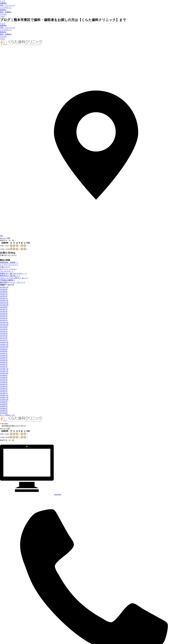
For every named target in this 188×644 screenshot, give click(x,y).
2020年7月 (4, 353)
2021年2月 (4, 338)
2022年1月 (4, 320)
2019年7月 (4, 380)
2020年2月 (4, 364)
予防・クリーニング (8, 5)
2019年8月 (4, 378)
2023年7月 (4, 294)
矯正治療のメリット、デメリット (13, 282)
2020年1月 (4, 367)
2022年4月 (4, 314)
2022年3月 (4, 316)
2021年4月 (4, 334)
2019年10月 (4, 373)
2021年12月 (4, 323)
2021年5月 (4, 331)
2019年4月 (4, 386)
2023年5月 (4, 296)
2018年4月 (4, 413)
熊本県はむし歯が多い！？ (10, 276)
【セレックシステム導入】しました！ (14, 278)
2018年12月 (4, 395)
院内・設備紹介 (6, 12)
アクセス (3, 14)
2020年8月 (4, 351)
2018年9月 (4, 402)
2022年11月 (4, 303)
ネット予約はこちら (8, 415)
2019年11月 (4, 371)
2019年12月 (4, 369)
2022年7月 (4, 309)
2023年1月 (4, 298)
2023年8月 (4, 292)
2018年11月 (4, 397)
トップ (3, 1)
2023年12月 (4, 287)
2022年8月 (4, 307)
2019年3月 (4, 389)
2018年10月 (4, 400)
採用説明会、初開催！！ (9, 262)
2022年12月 (4, 300)
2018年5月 (4, 411)
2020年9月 (4, 349)
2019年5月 (4, 384)
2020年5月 (4, 358)
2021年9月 (4, 327)
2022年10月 (4, 305)
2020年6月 (4, 356)
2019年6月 (4, 382)
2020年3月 (4, 362)
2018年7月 (4, 406)
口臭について (5, 267)
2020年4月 (4, 360)
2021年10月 (4, 325)
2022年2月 (4, 318)
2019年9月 (4, 375)
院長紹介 (3, 10)
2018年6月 (4, 408)
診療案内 (3, 3)
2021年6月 (4, 329)
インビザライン (6, 8)
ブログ (3, 16)
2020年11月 (4, 345)
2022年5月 (4, 312)
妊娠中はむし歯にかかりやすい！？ (13, 274)
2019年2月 (4, 391)
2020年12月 (4, 342)
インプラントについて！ (9, 265)
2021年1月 (4, 340)
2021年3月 (4, 336)
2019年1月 (4, 393)
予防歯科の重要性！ (8, 280)
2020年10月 (4, 347)
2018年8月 (4, 404)
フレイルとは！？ (7, 271)
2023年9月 (4, 289)
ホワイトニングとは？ (8, 269)
